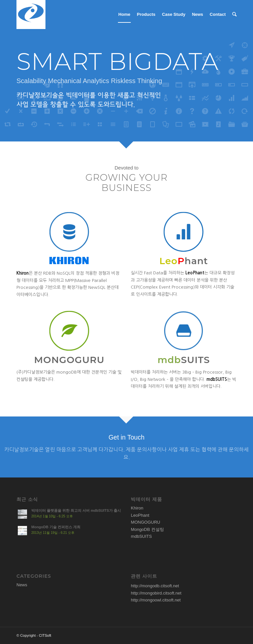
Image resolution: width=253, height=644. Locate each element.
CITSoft (45, 635)
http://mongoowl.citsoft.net (156, 600)
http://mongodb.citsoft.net (155, 586)
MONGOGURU (145, 522)
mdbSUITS (141, 536)
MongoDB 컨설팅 (147, 529)
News (22, 585)
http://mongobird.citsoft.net (156, 593)
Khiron (137, 508)
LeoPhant (140, 515)
